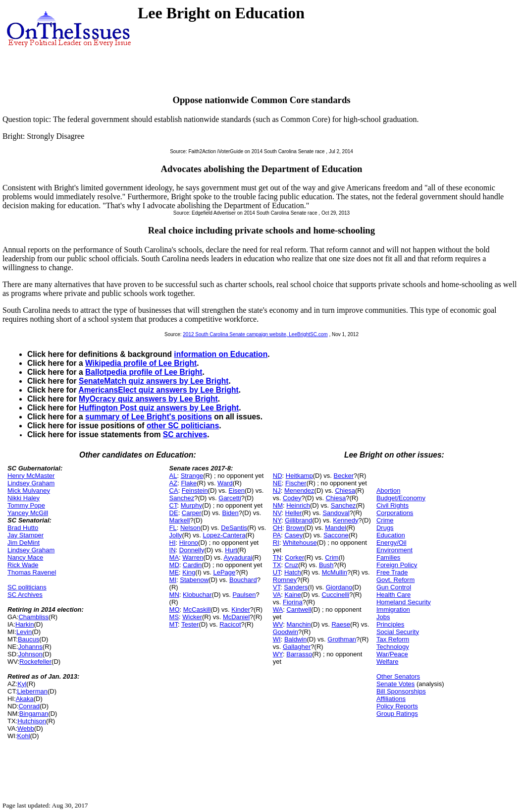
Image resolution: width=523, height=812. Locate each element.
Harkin (25, 624)
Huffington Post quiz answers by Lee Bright (159, 408)
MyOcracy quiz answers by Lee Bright (148, 399)
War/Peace (392, 654)
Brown (295, 528)
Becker (344, 476)
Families (388, 557)
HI (173, 543)
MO (175, 609)
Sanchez (182, 498)
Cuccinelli (336, 595)
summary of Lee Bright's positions (149, 417)
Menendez (299, 491)
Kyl (22, 684)
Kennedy (345, 520)
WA (278, 609)
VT (277, 587)
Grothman (342, 639)
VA (277, 595)
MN (174, 595)
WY (278, 654)
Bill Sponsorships (401, 691)
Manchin (298, 624)
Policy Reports (397, 706)
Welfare (388, 662)
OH (278, 528)
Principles (390, 624)
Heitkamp (299, 476)
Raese (341, 624)
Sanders (296, 587)
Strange (192, 476)
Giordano (339, 587)
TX (277, 565)
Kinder (241, 609)
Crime (385, 520)
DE (174, 513)
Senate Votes (395, 684)
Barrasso (299, 654)
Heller (294, 513)
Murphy (191, 505)
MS (174, 617)
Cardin (192, 565)
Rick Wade (23, 565)
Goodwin (286, 632)
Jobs (383, 617)
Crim (332, 557)
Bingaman (34, 714)
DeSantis (234, 528)
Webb (26, 728)
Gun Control (394, 587)
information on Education (221, 354)
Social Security (398, 632)
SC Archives (25, 595)
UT (277, 572)
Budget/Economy (401, 498)
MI (173, 580)
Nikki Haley (24, 498)
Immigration (393, 609)
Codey (292, 498)
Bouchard (243, 580)
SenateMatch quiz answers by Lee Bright (154, 381)
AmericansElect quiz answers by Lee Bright (158, 390)
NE (277, 483)
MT (174, 624)
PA (277, 535)
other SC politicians (183, 426)
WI (277, 639)
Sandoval (336, 513)
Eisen (237, 491)
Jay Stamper (26, 535)
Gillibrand (298, 520)
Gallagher (297, 647)
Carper (192, 513)
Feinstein (195, 491)
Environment (394, 550)
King (189, 572)
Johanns (30, 647)
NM (278, 505)
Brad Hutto (23, 528)
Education (391, 535)
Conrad (29, 706)
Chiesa (345, 491)
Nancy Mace (25, 557)
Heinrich (298, 505)
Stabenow (194, 580)
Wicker (192, 617)
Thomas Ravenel (32, 572)
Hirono (189, 543)
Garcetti (230, 498)
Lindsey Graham (31, 483)
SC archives (185, 435)
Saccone (336, 535)
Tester (190, 624)
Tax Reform (393, 639)
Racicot (230, 624)
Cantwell (299, 609)
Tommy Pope (26, 505)
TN (277, 557)
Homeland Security (404, 602)
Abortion (388, 491)
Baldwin (296, 639)
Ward (225, 483)
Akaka (25, 699)
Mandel (336, 528)
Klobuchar (197, 595)
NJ (277, 491)
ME (174, 572)
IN (173, 550)
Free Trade (392, 572)
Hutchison (32, 721)
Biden (231, 513)
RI (276, 543)
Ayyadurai (238, 557)
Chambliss (33, 617)
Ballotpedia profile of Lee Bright (144, 372)
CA (174, 491)
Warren (193, 557)
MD (174, 565)
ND (278, 476)
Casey (293, 535)
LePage (224, 572)
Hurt (231, 550)
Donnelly (192, 550)
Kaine (292, 595)
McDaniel (236, 617)
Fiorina (293, 602)
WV (278, 624)
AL (173, 476)
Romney (285, 580)
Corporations (395, 513)
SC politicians (27, 587)
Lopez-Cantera (224, 535)
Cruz (291, 565)
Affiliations (391, 699)
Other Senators (398, 676)
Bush (326, 565)
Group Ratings (397, 714)
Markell (180, 520)
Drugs (385, 528)
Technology (393, 647)
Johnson (30, 654)
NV (277, 513)
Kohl (24, 736)
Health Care (393, 595)
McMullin (335, 572)
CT (173, 505)
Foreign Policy (397, 565)
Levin (24, 632)
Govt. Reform (395, 580)
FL (173, 528)
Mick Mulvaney (29, 491)
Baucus (28, 639)
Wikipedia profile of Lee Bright (141, 363)
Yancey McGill (28, 513)
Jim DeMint (24, 543)
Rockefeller (35, 662)
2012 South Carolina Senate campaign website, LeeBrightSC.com (255, 334)
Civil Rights (392, 505)
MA (174, 557)
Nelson (190, 528)
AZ (174, 483)
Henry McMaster (31, 476)
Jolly (176, 535)
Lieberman (32, 691)
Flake (189, 483)
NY (277, 520)
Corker (294, 557)
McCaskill (197, 609)
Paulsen (244, 595)
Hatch (293, 572)
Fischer (296, 483)
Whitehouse (300, 543)
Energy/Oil (392, 543)
